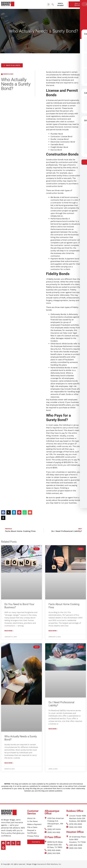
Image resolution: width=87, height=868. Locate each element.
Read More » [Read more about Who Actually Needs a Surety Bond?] (9, 763)
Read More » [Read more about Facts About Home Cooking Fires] (53, 631)
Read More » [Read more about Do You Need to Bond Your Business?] (9, 631)
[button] (49, 4)
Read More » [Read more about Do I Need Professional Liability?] (53, 729)
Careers (38, 842)
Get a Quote (80, 4)
